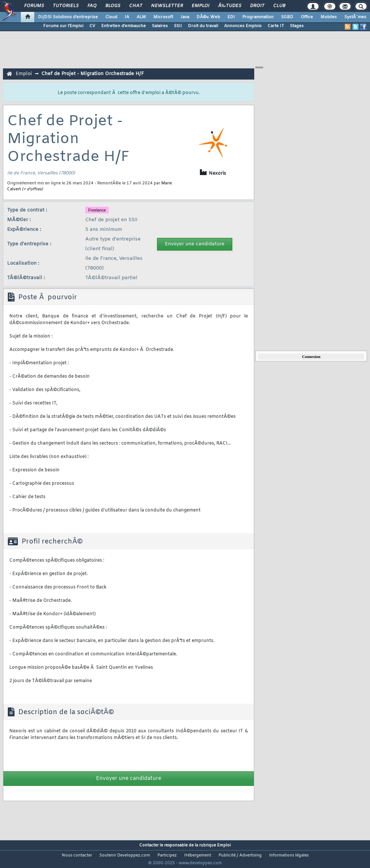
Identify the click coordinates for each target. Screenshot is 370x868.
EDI (231, 17)
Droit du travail (203, 26)
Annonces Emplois (243, 26)
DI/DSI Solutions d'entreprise (68, 17)
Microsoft (163, 17)
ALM (141, 17)
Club (279, 6)
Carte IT (276, 26)
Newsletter (167, 6)
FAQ (92, 6)
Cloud (111, 17)
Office (307, 17)
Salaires (160, 26)
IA (127, 17)
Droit (257, 6)
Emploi (200, 6)
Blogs (113, 6)
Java (185, 17)
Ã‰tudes (230, 6)
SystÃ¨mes (355, 17)
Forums (34, 6)
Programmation (258, 17)
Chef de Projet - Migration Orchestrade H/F (93, 74)
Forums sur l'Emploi (63, 26)
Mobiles (329, 17)
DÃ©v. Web (208, 17)
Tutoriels (66, 6)
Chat (136, 6)
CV (92, 26)
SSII (178, 26)
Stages (297, 26)
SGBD (287, 17)
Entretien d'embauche (124, 26)
